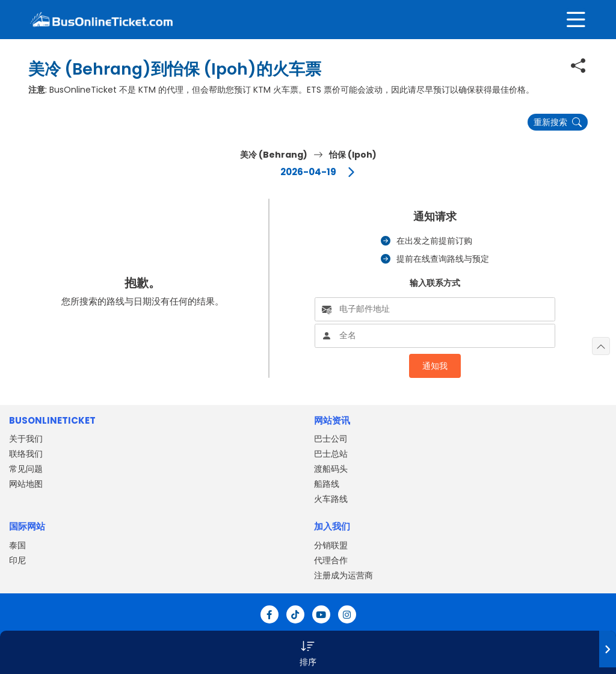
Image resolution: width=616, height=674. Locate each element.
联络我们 (26, 454)
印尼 (17, 560)
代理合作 (331, 560)
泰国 (17, 545)
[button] (308, 652)
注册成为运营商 (343, 575)
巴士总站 (331, 454)
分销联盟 (331, 545)
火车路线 (331, 499)
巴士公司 (331, 439)
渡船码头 (331, 469)
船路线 (327, 484)
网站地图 (26, 484)
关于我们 (26, 439)
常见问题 (26, 469)
